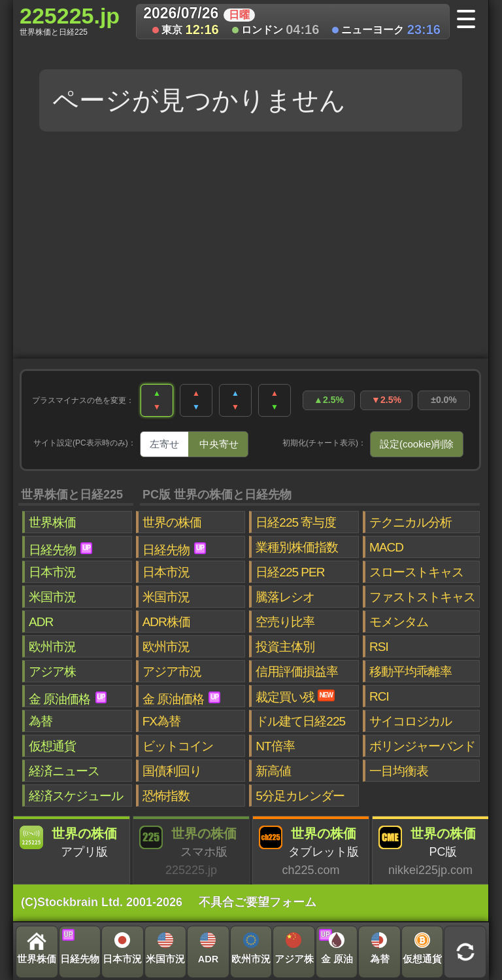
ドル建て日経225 (300, 721)
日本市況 (52, 572)
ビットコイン (178, 746)
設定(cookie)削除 (417, 444)
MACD (386, 547)
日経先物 (60, 550)
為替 (41, 721)
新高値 (273, 771)
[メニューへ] (470, 20)
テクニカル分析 (410, 522)
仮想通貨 (52, 746)
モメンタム (399, 622)
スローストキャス (416, 572)
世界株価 (52, 522)
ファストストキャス (422, 597)
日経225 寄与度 (296, 522)
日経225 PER (290, 572)
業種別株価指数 (297, 547)
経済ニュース (64, 771)
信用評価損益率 (297, 672)
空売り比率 (285, 622)
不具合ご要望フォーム (258, 902)
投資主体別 (285, 647)
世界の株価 (172, 522)
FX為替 (161, 721)
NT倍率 (275, 746)
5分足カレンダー (300, 796)
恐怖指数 (166, 796)
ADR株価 (166, 622)
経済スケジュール (76, 796)
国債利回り (172, 771)
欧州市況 (52, 647)
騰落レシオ (285, 597)
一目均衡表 (399, 771)
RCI (379, 696)
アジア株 (52, 672)
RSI (379, 647)
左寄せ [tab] (164, 444)
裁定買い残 (295, 697)
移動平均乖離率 (410, 672)
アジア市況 (172, 672)
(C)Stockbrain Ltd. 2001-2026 (102, 902)
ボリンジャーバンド (422, 746)
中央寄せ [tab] (219, 444)
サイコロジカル (410, 721)
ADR (41, 622)
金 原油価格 (68, 699)
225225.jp (70, 20)
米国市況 (52, 597)
